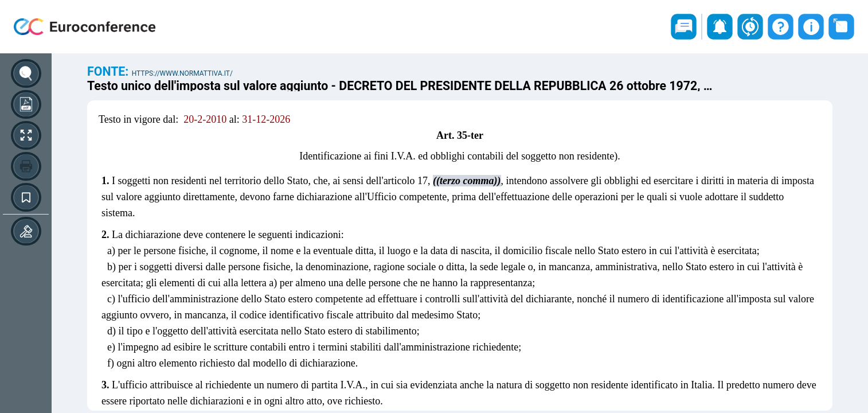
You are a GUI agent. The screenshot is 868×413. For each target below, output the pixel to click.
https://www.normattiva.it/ (182, 73)
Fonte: (110, 71)
